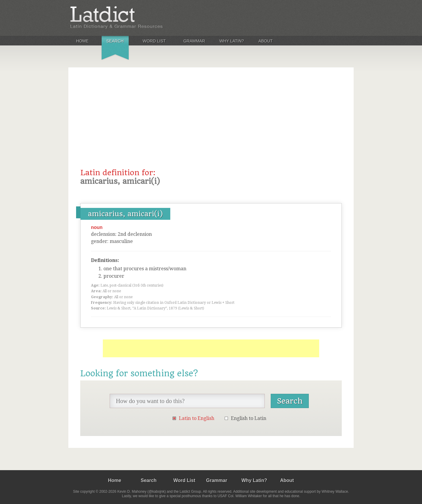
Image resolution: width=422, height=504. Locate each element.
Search (115, 41)
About (265, 41)
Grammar (194, 41)
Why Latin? (232, 41)
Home (82, 41)
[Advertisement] (211, 124)
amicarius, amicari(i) (125, 214)
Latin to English (197, 418)
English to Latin (249, 418)
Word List (154, 41)
